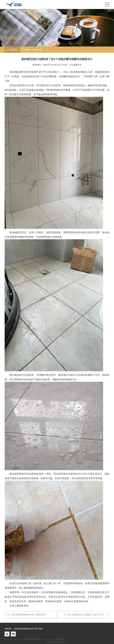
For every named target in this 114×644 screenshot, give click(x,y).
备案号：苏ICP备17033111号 (57, 642)
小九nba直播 (25, 639)
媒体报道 (37, 50)
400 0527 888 (48, 639)
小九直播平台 (12, 50)
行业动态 (26, 50)
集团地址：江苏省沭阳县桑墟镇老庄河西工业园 (23, 629)
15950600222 (60, 639)
